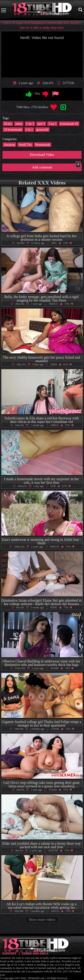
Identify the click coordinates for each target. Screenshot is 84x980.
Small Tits (25, 145)
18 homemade (13, 130)
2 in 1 (29, 130)
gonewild (42, 130)
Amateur (9, 145)
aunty (19, 124)
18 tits (8, 124)
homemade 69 (69, 124)
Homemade (43, 145)
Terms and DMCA (35, 954)
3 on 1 (52, 124)
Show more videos (42, 920)
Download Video (42, 155)
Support (9, 954)
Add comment (56, 166)
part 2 (41, 124)
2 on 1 (30, 124)
